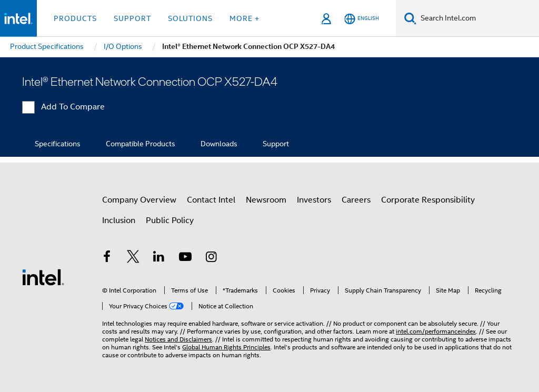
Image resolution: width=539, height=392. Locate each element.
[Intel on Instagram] (211, 258)
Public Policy (170, 220)
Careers (356, 200)
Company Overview (139, 200)
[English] (362, 19)
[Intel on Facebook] (107, 258)
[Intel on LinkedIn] (159, 258)
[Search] (410, 18)
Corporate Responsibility (428, 200)
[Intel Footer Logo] (43, 277)
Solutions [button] (190, 18)
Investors (314, 200)
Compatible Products (141, 144)
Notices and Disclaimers (178, 339)
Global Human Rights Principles (226, 347)
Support (276, 144)
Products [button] (75, 18)
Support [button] (132, 18)
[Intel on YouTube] (185, 258)
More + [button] (244, 18)
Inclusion (119, 220)
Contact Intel (211, 200)
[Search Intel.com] (478, 18)
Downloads (219, 144)
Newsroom (266, 200)
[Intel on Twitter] (133, 258)
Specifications (58, 144)
